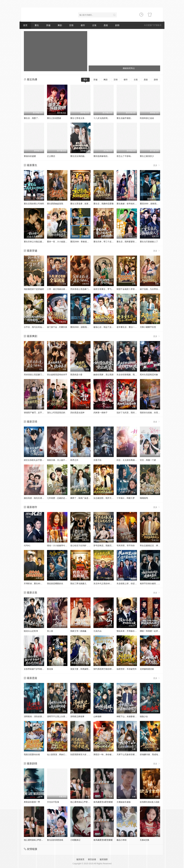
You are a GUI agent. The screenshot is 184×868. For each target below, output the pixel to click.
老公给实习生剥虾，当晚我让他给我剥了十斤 (90, 546)
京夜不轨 (97, 460)
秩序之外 (74, 460)
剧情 (117, 25)
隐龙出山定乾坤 (31, 631)
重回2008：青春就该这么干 (83, 242)
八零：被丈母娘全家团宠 (58, 289)
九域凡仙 (97, 631)
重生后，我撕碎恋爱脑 (103, 204)
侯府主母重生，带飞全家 (105, 289)
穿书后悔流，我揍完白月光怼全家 (109, 546)
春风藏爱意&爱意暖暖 (103, 802)
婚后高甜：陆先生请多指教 (36, 498)
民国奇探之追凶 (147, 118)
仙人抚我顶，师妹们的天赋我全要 (62, 754)
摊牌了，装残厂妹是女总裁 (82, 498)
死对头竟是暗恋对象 (149, 375)
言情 (71, 25)
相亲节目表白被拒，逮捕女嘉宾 (154, 584)
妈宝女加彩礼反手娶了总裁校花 (38, 460)
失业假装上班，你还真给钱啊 (130, 584)
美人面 (50, 631)
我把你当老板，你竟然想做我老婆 (155, 413)
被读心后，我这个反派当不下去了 (109, 327)
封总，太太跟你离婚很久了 (129, 460)
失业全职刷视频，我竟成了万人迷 (132, 375)
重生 (37, 25)
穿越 (48, 25)
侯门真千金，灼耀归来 (57, 327)
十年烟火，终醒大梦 (126, 498)
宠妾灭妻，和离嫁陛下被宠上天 (84, 669)
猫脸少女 (144, 716)
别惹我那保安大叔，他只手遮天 (84, 754)
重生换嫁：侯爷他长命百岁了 (130, 204)
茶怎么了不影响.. (124, 156)
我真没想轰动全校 (32, 754)
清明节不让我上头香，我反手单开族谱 (64, 716)
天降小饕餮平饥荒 (148, 327)
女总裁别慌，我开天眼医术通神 (108, 498)
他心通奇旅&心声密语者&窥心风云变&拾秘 (89, 802)
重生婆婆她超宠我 (55, 204)
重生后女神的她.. (78, 156)
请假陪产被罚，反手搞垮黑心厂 (38, 413)
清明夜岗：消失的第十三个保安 (38, 716)
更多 (157, 165)
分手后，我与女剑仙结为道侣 (37, 327)
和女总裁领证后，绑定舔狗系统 (154, 546)
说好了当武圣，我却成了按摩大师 (132, 413)
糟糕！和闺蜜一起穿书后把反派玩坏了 (157, 631)
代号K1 (27, 546)
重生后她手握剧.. (124, 118)
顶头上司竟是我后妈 (56, 413)
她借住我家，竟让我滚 (103, 375)
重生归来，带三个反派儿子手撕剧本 (110, 242)
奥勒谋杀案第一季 (32, 802)
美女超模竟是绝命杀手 (57, 375)
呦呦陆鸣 (144, 498)
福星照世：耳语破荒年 (127, 669)
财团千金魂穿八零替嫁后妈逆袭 (131, 289)
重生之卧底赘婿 (54, 118)
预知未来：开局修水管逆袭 (129, 631)
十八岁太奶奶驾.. (101, 118)
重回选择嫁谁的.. (101, 156)
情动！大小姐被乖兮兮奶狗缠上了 (62, 546)
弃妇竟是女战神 (77, 413)
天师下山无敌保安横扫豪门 (129, 754)
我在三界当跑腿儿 (78, 584)
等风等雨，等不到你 (126, 546)
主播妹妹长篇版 (124, 802)
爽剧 (60, 25)
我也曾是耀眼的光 (55, 584)
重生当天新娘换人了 (149, 242)
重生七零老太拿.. (78, 118)
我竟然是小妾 (76, 375)
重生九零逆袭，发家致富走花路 (84, 204)
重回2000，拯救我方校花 (151, 204)
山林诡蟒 (97, 716)
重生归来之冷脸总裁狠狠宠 (36, 242)
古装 (94, 25)
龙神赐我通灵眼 (147, 669)
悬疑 (106, 25)
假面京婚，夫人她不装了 (58, 460)
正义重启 (51, 156)
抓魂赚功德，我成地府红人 (152, 754)
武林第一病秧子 (100, 413)
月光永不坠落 (53, 802)
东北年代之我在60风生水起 (106, 584)
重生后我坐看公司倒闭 (34, 204)
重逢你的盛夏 (30, 156)
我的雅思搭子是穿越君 (34, 289)
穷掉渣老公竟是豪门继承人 (82, 289)
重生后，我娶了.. (31, 118)
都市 (83, 25)
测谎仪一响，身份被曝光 (105, 754)
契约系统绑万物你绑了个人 (106, 669)
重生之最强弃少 (147, 156)
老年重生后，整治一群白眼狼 (130, 327)
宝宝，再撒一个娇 (148, 460)
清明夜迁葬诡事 (77, 716)
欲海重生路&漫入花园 (150, 802)
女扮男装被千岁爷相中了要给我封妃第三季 (43, 669)
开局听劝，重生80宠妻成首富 (37, 584)
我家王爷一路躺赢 (78, 631)
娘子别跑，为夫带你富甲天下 (153, 289)
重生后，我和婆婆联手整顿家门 (131, 242)
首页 (25, 25)
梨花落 (50, 669)
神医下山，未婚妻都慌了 (128, 716)
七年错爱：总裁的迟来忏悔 (59, 498)
